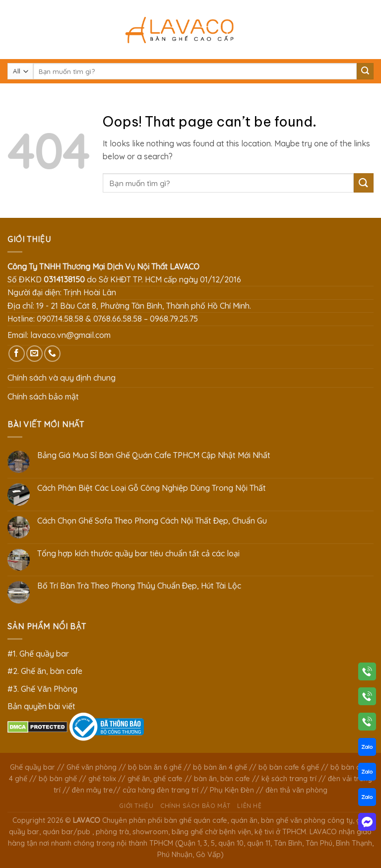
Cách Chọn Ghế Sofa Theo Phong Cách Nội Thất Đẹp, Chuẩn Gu (152, 521)
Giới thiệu (136, 806)
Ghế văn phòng (92, 767)
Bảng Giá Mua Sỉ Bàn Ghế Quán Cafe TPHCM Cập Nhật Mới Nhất (154, 455)
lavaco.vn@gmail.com (70, 335)
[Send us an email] (34, 354)
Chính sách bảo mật (43, 397)
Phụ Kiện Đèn (232, 790)
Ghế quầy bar (32, 767)
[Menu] (13, 30)
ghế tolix (102, 779)
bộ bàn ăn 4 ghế (220, 767)
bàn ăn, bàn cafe (222, 779)
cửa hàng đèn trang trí (160, 790)
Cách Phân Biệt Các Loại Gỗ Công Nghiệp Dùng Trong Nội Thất (152, 488)
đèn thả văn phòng (296, 790)
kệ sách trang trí (289, 779)
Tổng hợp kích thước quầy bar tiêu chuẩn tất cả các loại (138, 554)
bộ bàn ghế (58, 779)
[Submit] (365, 71)
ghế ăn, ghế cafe (155, 779)
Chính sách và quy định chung (62, 378)
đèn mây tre (93, 790)
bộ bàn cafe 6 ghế (289, 767)
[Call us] (52, 354)
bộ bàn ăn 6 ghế (155, 767)
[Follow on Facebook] (17, 354)
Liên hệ (249, 806)
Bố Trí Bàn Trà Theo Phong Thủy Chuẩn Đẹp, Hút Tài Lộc (139, 586)
